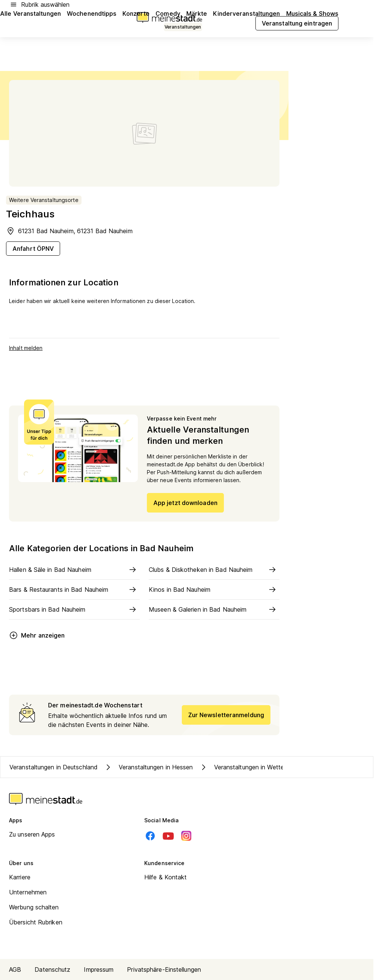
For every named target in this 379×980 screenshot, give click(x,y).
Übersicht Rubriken (36, 922)
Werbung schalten (34, 907)
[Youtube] (168, 836)
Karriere (20, 877)
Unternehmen (28, 892)
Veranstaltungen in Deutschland (54, 767)
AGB (15, 969)
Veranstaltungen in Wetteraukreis (252, 767)
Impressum (99, 969)
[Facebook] (150, 836)
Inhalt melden (26, 348)
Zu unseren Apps (32, 834)
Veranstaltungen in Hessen (148, 767)
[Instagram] (186, 836)
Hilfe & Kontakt (166, 877)
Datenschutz (52, 969)
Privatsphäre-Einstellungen (164, 969)
